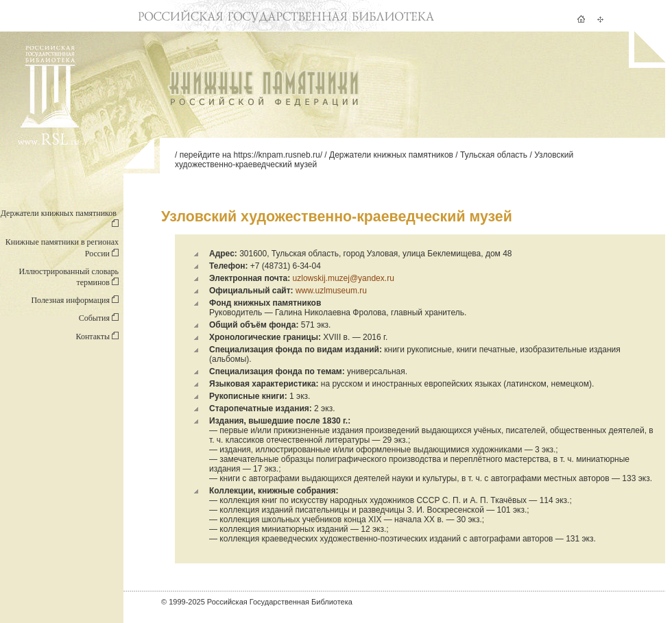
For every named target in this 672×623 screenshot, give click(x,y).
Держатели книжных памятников (391, 155)
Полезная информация (75, 300)
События (99, 318)
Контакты (97, 337)
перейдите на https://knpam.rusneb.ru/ (251, 155)
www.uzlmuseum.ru (331, 291)
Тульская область (494, 155)
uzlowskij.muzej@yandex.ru (344, 278)
